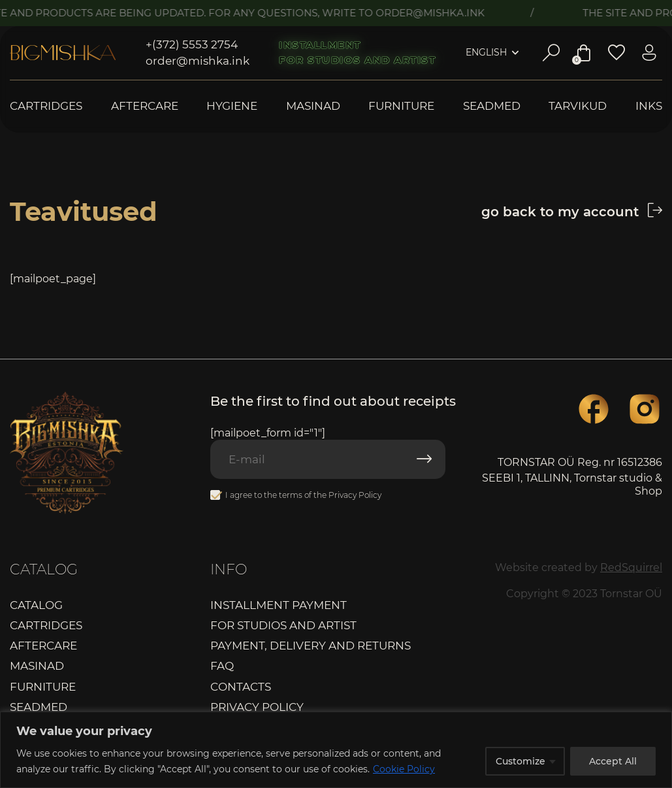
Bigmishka (63, 53)
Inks (649, 106)
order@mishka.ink (198, 61)
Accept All (613, 761)
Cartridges (46, 106)
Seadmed (492, 106)
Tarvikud (578, 106)
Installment (320, 45)
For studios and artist (357, 60)
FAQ (222, 666)
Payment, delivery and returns (311, 646)
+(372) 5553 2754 (192, 44)
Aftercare (145, 106)
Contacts (241, 687)
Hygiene (232, 106)
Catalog (36, 605)
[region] (336, 750)
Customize (520, 761)
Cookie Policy (404, 769)
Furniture (401, 106)
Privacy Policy (355, 495)
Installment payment (279, 605)
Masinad (313, 106)
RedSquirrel (631, 567)
